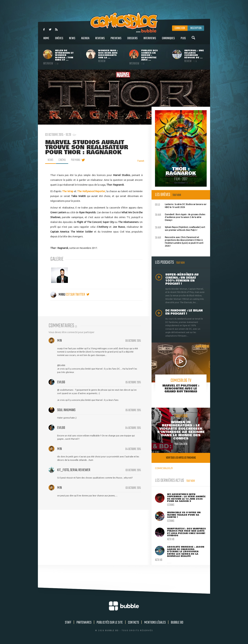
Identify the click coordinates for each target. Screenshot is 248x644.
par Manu (76, 160)
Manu (58, 295)
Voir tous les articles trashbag (181, 458)
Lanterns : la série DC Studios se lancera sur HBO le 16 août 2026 (181, 205)
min (60, 341)
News (72, 40)
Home (46, 40)
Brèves (59, 40)
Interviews (150, 40)
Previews (116, 40)
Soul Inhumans (66, 410)
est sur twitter (78, 295)
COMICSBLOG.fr (164, 468)
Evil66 (61, 382)
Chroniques (168, 40)
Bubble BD (177, 623)
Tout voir (177, 195)
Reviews (100, 40)
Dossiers (132, 40)
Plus (183, 40)
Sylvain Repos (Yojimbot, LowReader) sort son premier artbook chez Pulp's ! (180, 228)
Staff (68, 623)
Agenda (85, 40)
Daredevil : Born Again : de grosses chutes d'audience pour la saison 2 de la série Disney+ (180, 217)
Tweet (141, 161)
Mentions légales (155, 623)
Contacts (133, 623)
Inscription (196, 28)
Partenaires (84, 623)
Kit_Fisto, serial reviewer (74, 470)
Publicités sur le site (110, 623)
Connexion (180, 28)
